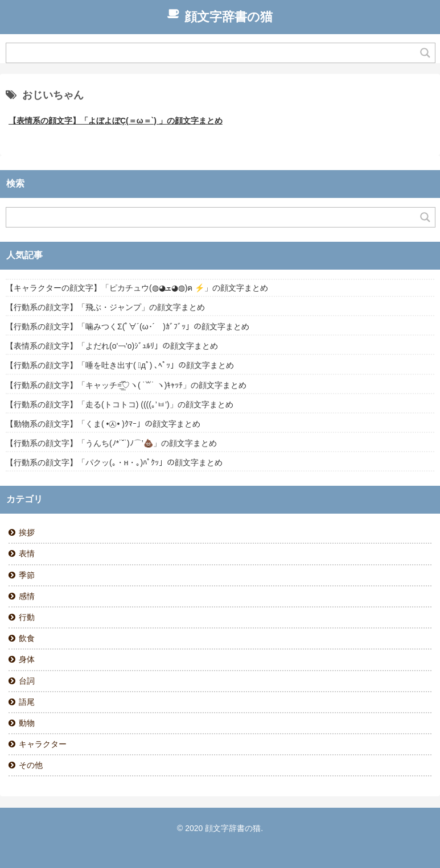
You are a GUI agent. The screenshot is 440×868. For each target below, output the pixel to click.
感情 (27, 596)
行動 (27, 617)
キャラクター (43, 744)
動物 (27, 723)
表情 (27, 553)
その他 (31, 765)
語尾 (27, 702)
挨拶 (27, 532)
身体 (27, 659)
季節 (27, 575)
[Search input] (214, 53)
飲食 (27, 638)
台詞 (27, 681)
